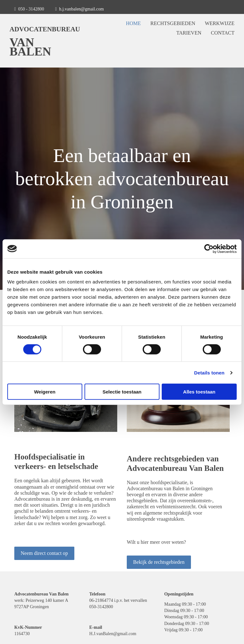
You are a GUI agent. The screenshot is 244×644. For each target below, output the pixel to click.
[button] (44, 553)
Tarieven (189, 33)
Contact (223, 33)
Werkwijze (220, 23)
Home (133, 23)
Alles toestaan (199, 392)
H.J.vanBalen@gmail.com (113, 634)
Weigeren (45, 392)
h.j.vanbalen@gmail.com (81, 9)
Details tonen (209, 372)
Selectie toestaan (122, 392)
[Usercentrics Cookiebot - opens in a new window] (209, 249)
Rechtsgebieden (173, 23)
